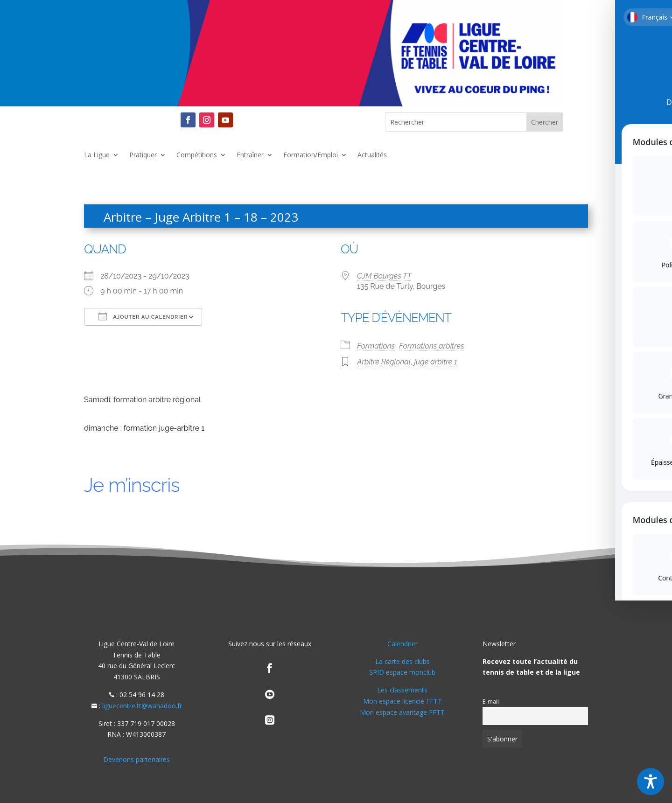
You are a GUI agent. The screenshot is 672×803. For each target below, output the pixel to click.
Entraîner (250, 155)
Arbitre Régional (384, 362)
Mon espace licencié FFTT (402, 701)
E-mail (491, 702)
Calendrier (402, 644)
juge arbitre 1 (436, 362)
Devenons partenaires (136, 759)
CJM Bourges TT (384, 276)
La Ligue (97, 155)
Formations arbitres (431, 346)
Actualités (372, 155)
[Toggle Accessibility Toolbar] (651, 782)
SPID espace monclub (402, 672)
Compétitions (197, 155)
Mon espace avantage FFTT (402, 712)
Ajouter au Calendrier (143, 316)
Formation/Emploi (311, 155)
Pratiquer (143, 155)
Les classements (402, 690)
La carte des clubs (402, 661)
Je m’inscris (132, 485)
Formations (376, 346)
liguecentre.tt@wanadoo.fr (142, 706)
